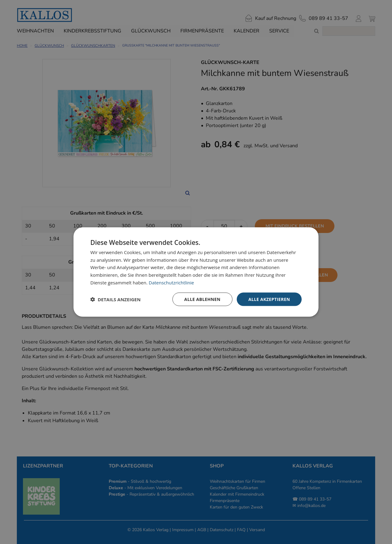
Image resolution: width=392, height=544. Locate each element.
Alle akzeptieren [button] (269, 299)
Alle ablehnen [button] (202, 299)
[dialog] (196, 272)
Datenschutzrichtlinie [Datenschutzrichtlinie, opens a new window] (171, 282)
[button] (115, 299)
